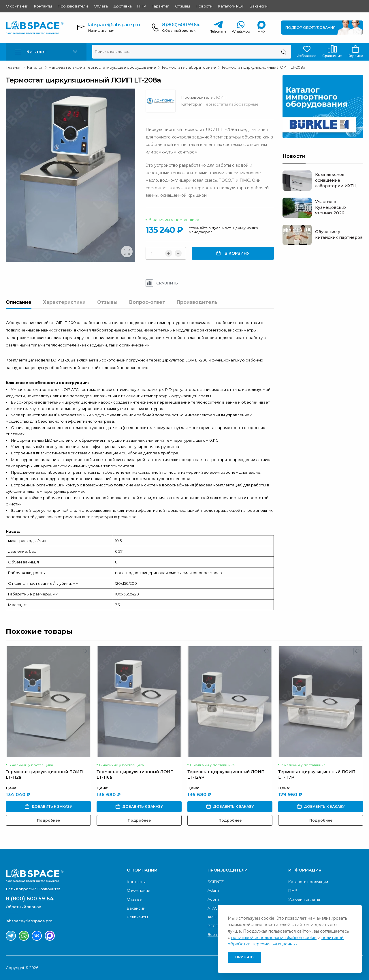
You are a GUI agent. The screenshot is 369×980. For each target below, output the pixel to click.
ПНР (142, 6)
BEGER (214, 926)
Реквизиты (137, 917)
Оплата (101, 6)
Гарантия (160, 6)
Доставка (123, 6)
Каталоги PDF (231, 6)
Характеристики (64, 302)
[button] (46, 52)
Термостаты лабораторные (231, 104)
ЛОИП (221, 97)
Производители (73, 6)
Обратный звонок (179, 30)
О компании (17, 6)
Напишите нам (101, 30)
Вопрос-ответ (147, 302)
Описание (19, 302)
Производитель (197, 302)
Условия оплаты (304, 899)
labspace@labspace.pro (114, 25)
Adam (213, 890)
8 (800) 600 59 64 (181, 25)
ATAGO (214, 908)
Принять (244, 957)
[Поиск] (284, 52)
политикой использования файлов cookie (274, 938)
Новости (204, 6)
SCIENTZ (216, 882)
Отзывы (182, 6)
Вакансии (258, 6)
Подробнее (48, 820)
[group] (71, 176)
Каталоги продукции (308, 882)
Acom (213, 899)
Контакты (43, 6)
